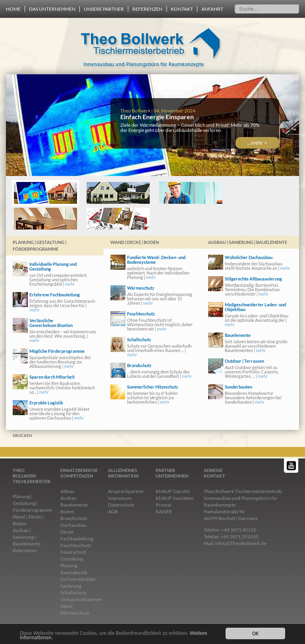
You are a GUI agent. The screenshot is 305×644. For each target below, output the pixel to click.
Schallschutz (139, 339)
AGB (113, 512)
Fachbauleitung (77, 539)
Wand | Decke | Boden (135, 242)
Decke (67, 532)
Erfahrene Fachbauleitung (55, 295)
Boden (67, 512)
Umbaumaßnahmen (81, 599)
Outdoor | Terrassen (244, 361)
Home (13, 9)
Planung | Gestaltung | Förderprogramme (40, 246)
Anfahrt (212, 9)
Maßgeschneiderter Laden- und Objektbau (255, 307)
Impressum (120, 498)
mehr (70, 284)
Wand (67, 606)
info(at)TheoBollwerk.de (240, 543)
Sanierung (71, 586)
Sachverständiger (78, 579)
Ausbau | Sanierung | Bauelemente (248, 242)
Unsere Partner (104, 9)
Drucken (22, 435)
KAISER (164, 512)
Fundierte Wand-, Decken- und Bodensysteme (156, 260)
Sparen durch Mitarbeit (52, 377)
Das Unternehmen (52, 9)
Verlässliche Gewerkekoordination (51, 323)
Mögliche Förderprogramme (57, 351)
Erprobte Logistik (46, 403)
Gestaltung (72, 559)
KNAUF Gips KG (173, 491)
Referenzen (147, 9)
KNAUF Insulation (175, 498)
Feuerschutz (73, 552)
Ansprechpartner (126, 491)
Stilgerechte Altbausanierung (253, 279)
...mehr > (257, 143)
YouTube (291, 466)
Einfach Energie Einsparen (157, 117)
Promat (163, 505)
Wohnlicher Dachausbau (249, 257)
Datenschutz (121, 505)
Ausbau (68, 498)
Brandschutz (139, 365)
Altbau (67, 491)
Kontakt (182, 9)
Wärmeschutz (141, 288)
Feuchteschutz (141, 314)
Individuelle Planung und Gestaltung (53, 266)
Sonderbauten (238, 387)
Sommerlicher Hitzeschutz (152, 387)
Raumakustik (74, 572)
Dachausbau (73, 525)
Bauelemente (238, 335)
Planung (69, 566)
